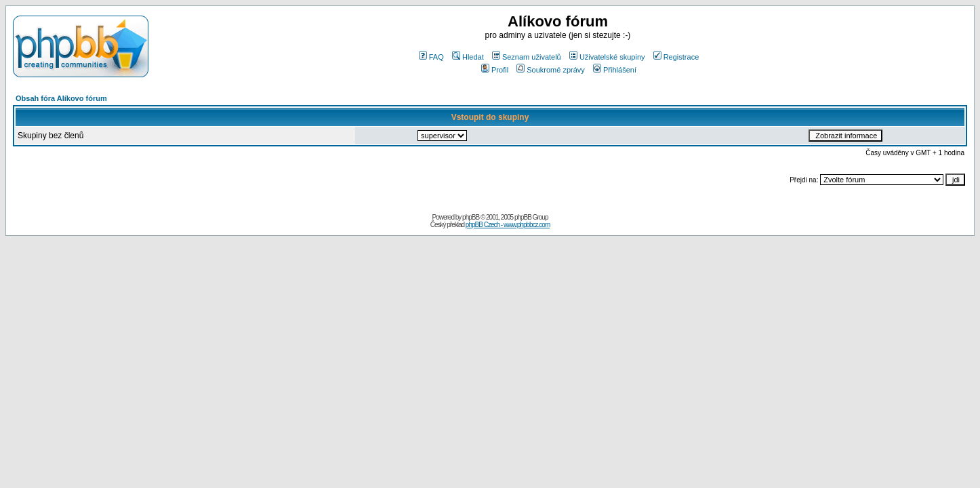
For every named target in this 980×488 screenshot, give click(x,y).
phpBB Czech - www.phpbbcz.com (508, 225)
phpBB (471, 217)
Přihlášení (615, 70)
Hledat (468, 57)
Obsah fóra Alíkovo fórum (61, 98)
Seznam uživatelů (527, 57)
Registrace (676, 57)
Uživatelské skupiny (607, 57)
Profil (495, 70)
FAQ (431, 57)
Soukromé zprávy (551, 70)
